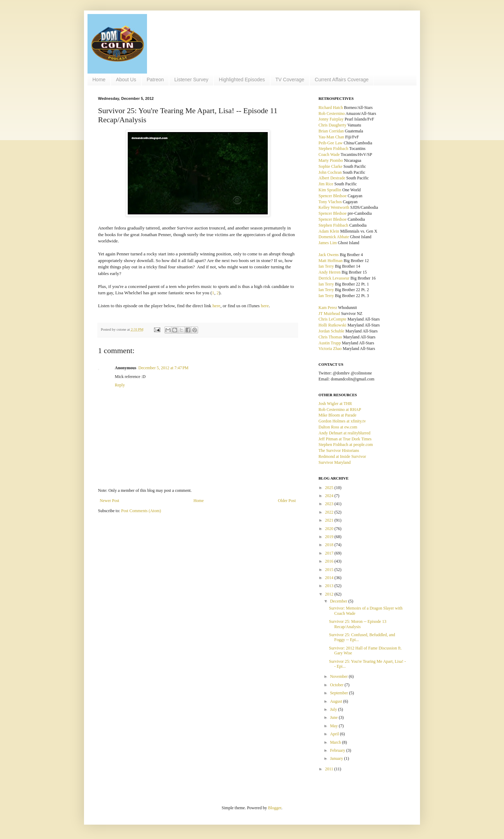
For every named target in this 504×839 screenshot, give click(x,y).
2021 (330, 520)
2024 (330, 496)
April (335, 734)
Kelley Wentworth (334, 207)
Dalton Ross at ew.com (338, 427)
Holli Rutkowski (332, 325)
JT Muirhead (329, 314)
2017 (330, 553)
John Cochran (330, 172)
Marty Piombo (331, 160)
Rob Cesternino (332, 114)
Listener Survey (191, 80)
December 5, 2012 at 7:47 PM (163, 368)
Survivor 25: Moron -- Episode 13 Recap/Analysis (358, 624)
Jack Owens (329, 255)
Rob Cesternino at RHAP (340, 410)
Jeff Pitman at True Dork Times (345, 439)
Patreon (155, 80)
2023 (330, 504)
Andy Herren (330, 272)
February (338, 750)
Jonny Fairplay (331, 119)
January (337, 758)
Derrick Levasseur (334, 278)
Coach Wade (329, 154)
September (339, 693)
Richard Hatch (331, 108)
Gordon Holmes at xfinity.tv (342, 421)
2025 (330, 488)
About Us (126, 80)
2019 (330, 537)
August (337, 701)
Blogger (275, 808)
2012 (330, 594)
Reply (120, 385)
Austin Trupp (330, 343)
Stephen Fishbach (333, 149)
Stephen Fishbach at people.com (346, 445)
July (334, 709)
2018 (330, 545)
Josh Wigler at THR (335, 404)
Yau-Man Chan (331, 137)
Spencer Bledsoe (332, 196)
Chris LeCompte (332, 319)
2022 (330, 512)
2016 (330, 561)
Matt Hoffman (331, 261)
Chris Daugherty (332, 125)
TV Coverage (290, 80)
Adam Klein (329, 231)
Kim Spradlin (330, 190)
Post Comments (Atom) (141, 511)
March (336, 742)
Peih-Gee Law (331, 143)
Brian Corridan (331, 131)
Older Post (287, 501)
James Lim (328, 243)
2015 (330, 570)
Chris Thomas (330, 337)
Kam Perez (328, 308)
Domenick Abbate (334, 237)
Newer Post (110, 501)
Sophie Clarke (330, 166)
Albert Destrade (332, 178)
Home (99, 80)
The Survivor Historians (339, 451)
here (216, 306)
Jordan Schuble (331, 331)
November (339, 676)
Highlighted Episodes (242, 80)
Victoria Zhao (330, 349)
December (339, 601)
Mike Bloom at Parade (337, 415)
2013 (330, 586)
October (337, 685)
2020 (330, 529)
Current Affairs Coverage (342, 80)
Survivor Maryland (335, 462)
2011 (330, 769)
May (334, 726)
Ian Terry (326, 266)
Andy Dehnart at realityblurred (344, 433)
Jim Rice (326, 184)
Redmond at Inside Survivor (342, 456)
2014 (330, 578)
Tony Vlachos (330, 202)
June (334, 717)
